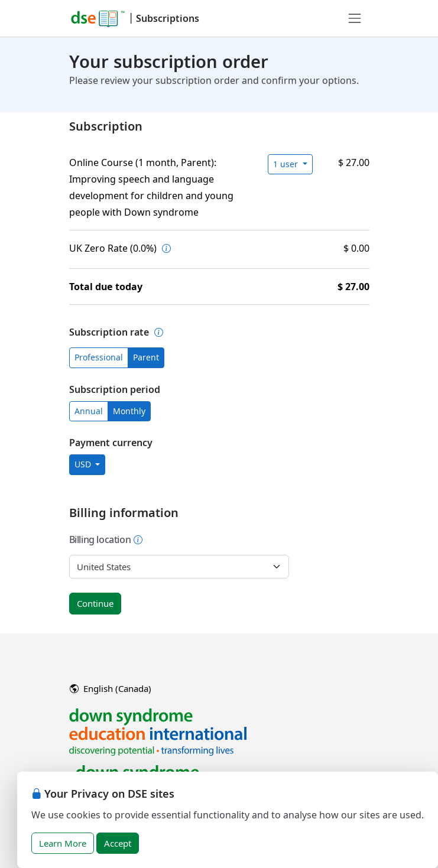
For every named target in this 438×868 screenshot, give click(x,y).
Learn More (63, 843)
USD (84, 464)
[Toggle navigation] (355, 18)
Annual (89, 411)
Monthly (129, 411)
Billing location (106, 539)
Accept (118, 843)
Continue (95, 603)
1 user (287, 164)
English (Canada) (111, 688)
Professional (99, 357)
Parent (146, 357)
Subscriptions (168, 18)
